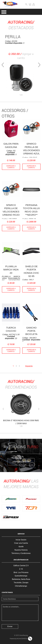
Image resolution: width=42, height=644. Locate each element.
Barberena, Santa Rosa (21, 579)
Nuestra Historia (21, 550)
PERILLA (13, 37)
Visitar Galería (21, 462)
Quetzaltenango (21, 576)
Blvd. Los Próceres (21, 572)
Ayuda (21, 546)
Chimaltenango (21, 586)
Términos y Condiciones (21, 553)
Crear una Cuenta (21, 543)
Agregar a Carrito (11, 167)
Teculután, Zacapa (21, 583)
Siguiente (29, 366)
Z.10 (21, 569)
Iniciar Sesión (21, 540)
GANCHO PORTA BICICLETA (31, 331)
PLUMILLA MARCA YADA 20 (11, 270)
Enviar (10, 626)
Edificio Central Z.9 (21, 566)
